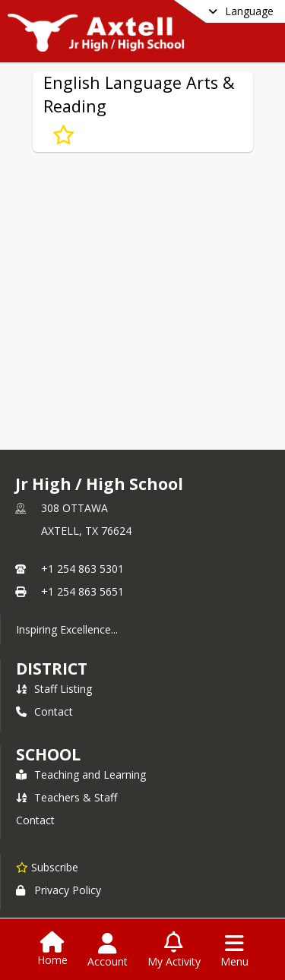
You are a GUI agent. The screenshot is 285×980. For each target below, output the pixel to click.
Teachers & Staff (66, 797)
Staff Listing (54, 689)
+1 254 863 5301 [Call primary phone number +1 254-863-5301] (82, 569)
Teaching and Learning (81, 775)
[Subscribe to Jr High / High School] (47, 867)
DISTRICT (52, 669)
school (48, 754)
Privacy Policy (59, 890)
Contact (44, 711)
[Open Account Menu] (108, 950)
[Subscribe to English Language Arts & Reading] (63, 135)
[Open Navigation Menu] (234, 950)
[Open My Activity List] (174, 950)
